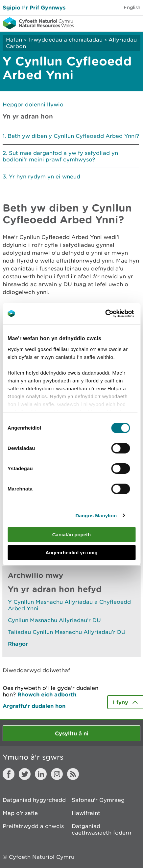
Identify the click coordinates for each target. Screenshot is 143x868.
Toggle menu (134, 23)
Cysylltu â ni (72, 733)
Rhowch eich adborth (47, 694)
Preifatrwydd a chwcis (33, 826)
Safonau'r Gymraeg (98, 800)
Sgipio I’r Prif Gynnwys (34, 7)
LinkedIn (41, 774)
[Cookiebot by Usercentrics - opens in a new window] (116, 314)
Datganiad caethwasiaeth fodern (101, 829)
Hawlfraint (86, 813)
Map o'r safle (20, 813)
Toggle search (115, 23)
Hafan (14, 40)
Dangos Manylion (96, 516)
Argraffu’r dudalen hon (34, 706)
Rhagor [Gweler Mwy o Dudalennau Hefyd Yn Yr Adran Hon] (18, 644)
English (132, 7)
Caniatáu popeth (72, 535)
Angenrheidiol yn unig (71, 553)
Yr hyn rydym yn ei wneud (45, 176)
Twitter (25, 774)
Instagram (57, 774)
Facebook (9, 774)
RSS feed (73, 774)
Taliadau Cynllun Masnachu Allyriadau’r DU (67, 632)
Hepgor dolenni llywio (33, 104)
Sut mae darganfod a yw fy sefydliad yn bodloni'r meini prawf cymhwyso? (60, 156)
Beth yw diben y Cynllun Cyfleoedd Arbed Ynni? (73, 136)
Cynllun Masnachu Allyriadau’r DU (54, 620)
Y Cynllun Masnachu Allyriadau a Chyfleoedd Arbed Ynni (69, 605)
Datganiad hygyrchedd (34, 800)
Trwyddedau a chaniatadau (65, 40)
